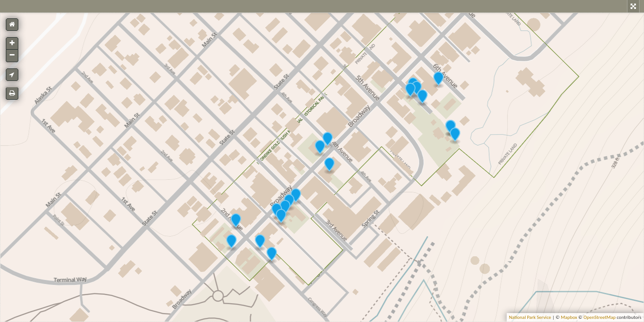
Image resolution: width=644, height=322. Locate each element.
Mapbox (569, 317)
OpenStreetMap (600, 317)
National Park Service (530, 317)
